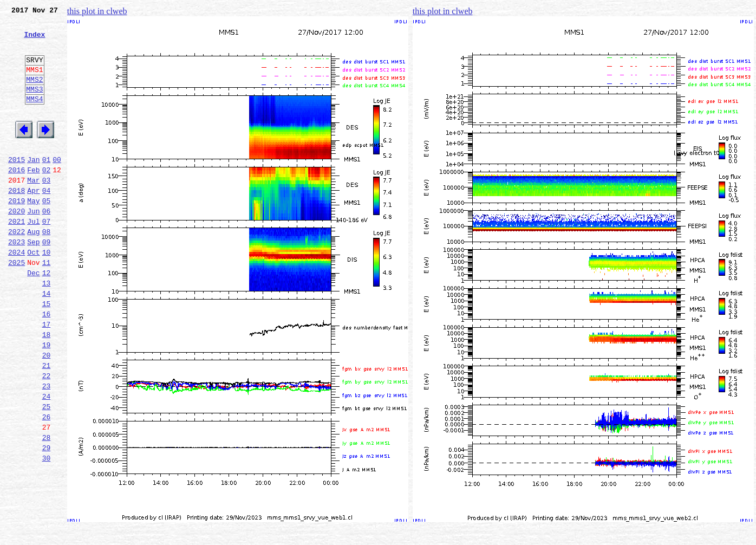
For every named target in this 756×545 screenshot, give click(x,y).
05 (47, 233)
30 (47, 531)
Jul (33, 257)
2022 (17, 269)
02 (47, 197)
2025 (17, 304)
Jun (33, 245)
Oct (33, 293)
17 (47, 376)
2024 (17, 293)
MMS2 (34, 94)
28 (47, 507)
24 (47, 459)
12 (47, 316)
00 (57, 185)
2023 (17, 281)
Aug (33, 269)
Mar (33, 209)
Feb (33, 197)
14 (47, 340)
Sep (33, 281)
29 (47, 519)
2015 (17, 185)
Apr (33, 221)
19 (47, 400)
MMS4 (34, 116)
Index (34, 41)
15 (47, 352)
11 (47, 304)
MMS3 (34, 105)
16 (47, 364)
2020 (17, 245)
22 (47, 436)
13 (47, 328)
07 (47, 257)
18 (47, 388)
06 (47, 245)
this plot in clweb (97, 11)
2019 (17, 233)
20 (47, 412)
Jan (33, 185)
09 (47, 281)
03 (47, 209)
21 (47, 424)
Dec (33, 316)
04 (47, 221)
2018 (17, 221)
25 (47, 471)
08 (47, 269)
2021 (17, 257)
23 (47, 447)
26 (47, 483)
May (33, 233)
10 (47, 293)
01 (47, 185)
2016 (17, 197)
